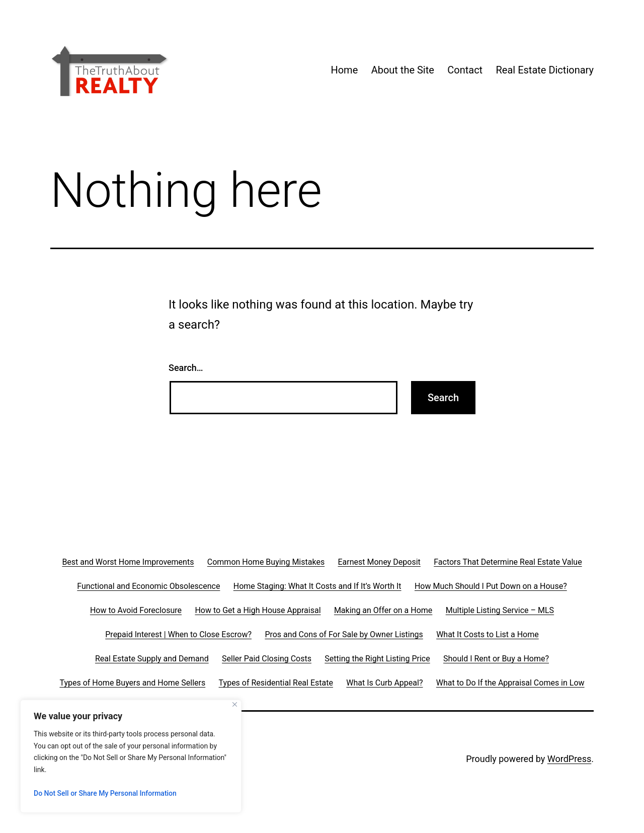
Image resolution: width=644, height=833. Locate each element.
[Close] (235, 704)
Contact (465, 70)
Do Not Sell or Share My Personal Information (105, 793)
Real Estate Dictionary (545, 70)
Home (344, 70)
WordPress (569, 759)
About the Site (403, 70)
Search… (186, 368)
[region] (131, 756)
